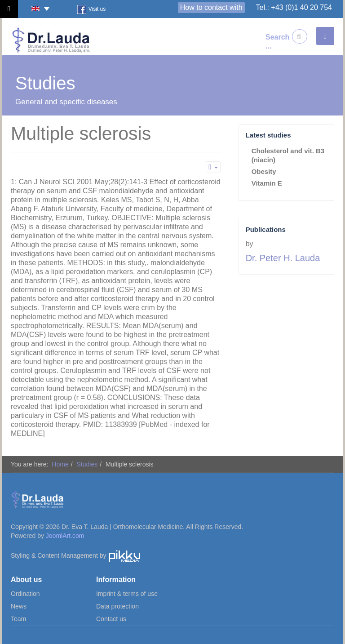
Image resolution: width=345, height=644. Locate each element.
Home (60, 464)
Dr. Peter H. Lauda (283, 258)
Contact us (111, 619)
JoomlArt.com (65, 536)
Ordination (25, 594)
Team (18, 619)
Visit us (91, 9)
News (19, 606)
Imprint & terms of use (127, 594)
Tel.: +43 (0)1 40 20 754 (294, 7)
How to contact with (211, 7)
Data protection (117, 606)
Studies (87, 464)
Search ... (273, 42)
